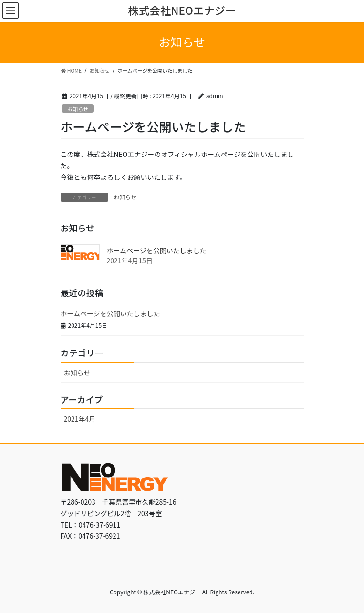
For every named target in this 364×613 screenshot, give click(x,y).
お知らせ (78, 109)
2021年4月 (80, 419)
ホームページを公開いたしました (157, 250)
